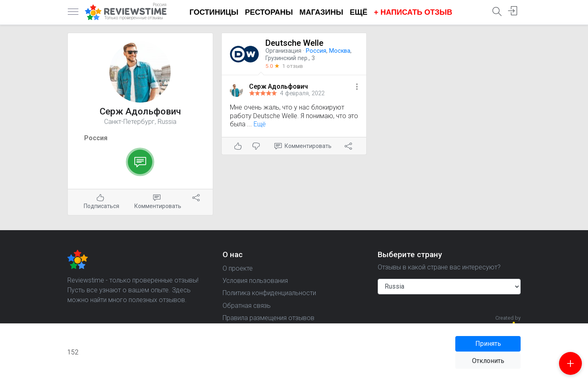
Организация (283, 51)
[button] (357, 87)
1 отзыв (293, 66)
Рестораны (269, 12)
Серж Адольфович (278, 86)
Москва (340, 51)
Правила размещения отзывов (268, 318)
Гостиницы (214, 12)
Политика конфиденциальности (269, 293)
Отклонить (488, 361)
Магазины (321, 12)
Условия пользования (255, 281)
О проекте (238, 268)
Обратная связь (247, 306)
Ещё (359, 12)
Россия (96, 138)
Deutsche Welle (294, 43)
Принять (488, 344)
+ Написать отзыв (413, 12)
